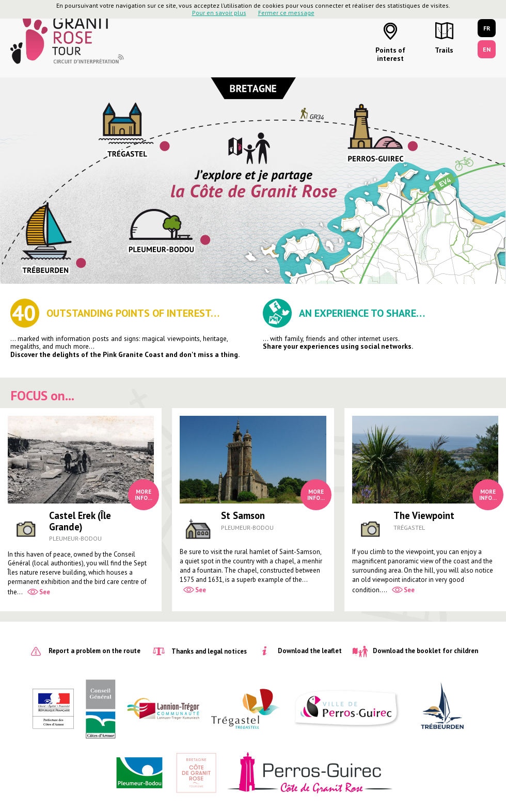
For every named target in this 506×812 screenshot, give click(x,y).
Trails (444, 50)
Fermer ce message (286, 13)
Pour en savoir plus (219, 13)
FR (487, 28)
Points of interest (390, 54)
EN (487, 49)
